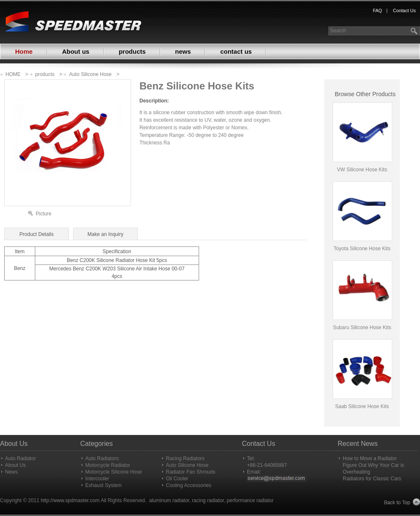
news (183, 51)
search (415, 31)
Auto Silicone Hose (90, 74)
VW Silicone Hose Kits (362, 170)
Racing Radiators (185, 458)
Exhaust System (104, 485)
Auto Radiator (20, 458)
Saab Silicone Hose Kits (362, 406)
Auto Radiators (102, 458)
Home (24, 51)
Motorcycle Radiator (108, 465)
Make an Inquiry (105, 234)
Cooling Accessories (189, 485)
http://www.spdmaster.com (70, 500)
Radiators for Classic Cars (372, 479)
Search (338, 31)
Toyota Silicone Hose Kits (362, 249)
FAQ (378, 10)
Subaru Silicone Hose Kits (362, 327)
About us (76, 51)
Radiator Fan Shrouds (190, 472)
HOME (13, 74)
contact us (236, 51)
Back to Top (402, 502)
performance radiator (250, 500)
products (132, 51)
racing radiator (208, 500)
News (11, 472)
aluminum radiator (169, 500)
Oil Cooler (177, 479)
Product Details (36, 234)
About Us (15, 465)
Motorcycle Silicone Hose (114, 472)
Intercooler (97, 479)
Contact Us (404, 10)
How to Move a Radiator (370, 458)
